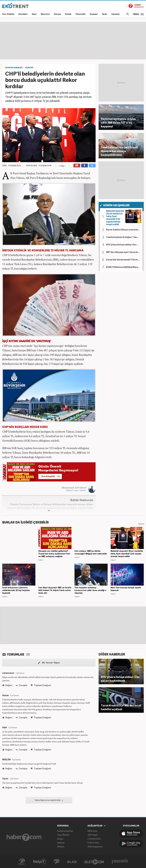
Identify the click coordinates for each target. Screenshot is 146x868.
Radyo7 (40, 862)
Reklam (61, 843)
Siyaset (94, 14)
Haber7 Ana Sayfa (135, 6)
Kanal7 (22, 862)
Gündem (23, 14)
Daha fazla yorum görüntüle (49, 800)
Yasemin (120, 862)
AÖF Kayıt (92, 835)
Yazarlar (115, 14)
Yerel (104, 14)
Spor (34, 14)
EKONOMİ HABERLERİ (14, 68)
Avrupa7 (57, 862)
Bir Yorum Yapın (49, 663)
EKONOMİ (29, 68)
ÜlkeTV (72, 862)
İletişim (61, 846)
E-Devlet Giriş (94, 839)
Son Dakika (8, 14)
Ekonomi (45, 14)
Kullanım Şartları (65, 831)
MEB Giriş (92, 831)
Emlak (68, 14)
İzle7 (94, 862)
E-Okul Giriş (93, 843)
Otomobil (81, 14)
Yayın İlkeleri (63, 835)
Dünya (57, 14)
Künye (60, 839)
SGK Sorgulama (95, 846)
